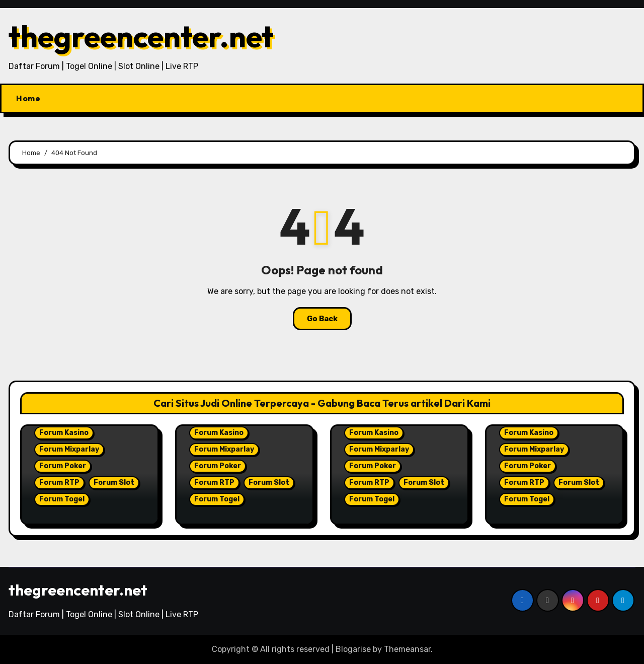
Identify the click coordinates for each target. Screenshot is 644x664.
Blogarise (353, 649)
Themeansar (407, 649)
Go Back (322, 319)
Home (28, 98)
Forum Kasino (64, 433)
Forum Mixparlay (69, 449)
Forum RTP (59, 483)
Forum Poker (63, 466)
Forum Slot (114, 483)
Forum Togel (62, 499)
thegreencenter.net (141, 36)
